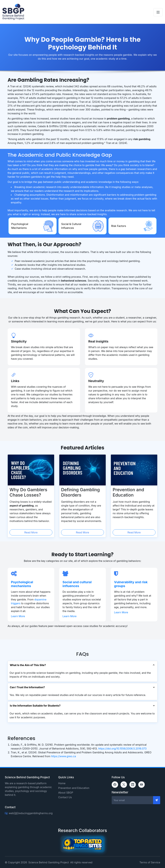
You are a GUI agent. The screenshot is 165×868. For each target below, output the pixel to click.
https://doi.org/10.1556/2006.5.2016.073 (122, 749)
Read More (31, 532)
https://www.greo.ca (63, 756)
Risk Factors (119, 226)
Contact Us (65, 797)
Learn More (18, 616)
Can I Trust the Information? (27, 687)
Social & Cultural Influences (71, 226)
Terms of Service (150, 862)
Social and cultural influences (77, 584)
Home (62, 783)
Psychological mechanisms (22, 584)
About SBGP (66, 793)
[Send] (157, 800)
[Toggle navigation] (158, 12)
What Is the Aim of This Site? (28, 665)
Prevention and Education (74, 788)
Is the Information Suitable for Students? (35, 706)
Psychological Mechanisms (20, 226)
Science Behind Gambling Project (49, 862)
